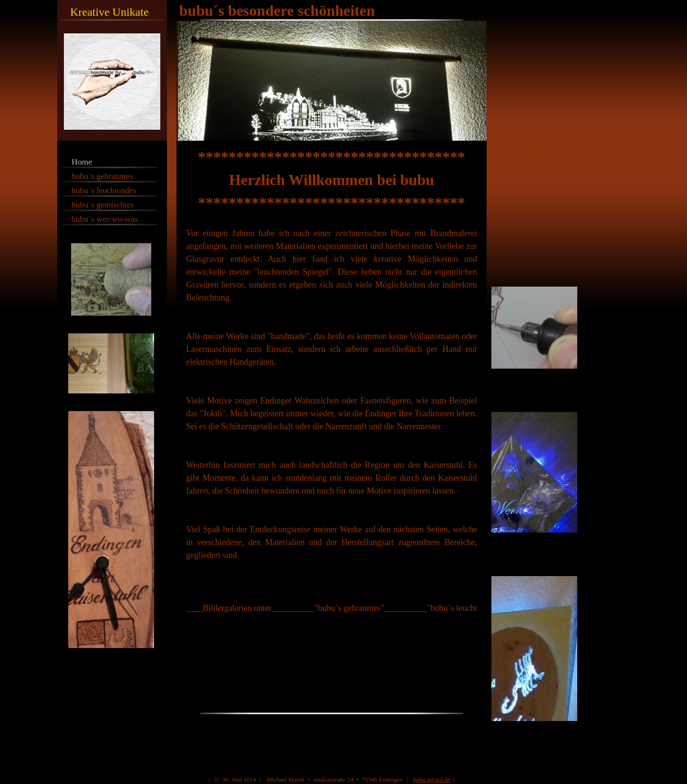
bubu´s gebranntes (102, 176)
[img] (343, 70)
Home (82, 162)
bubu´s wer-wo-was (105, 219)
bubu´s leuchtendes (104, 190)
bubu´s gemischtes (103, 205)
